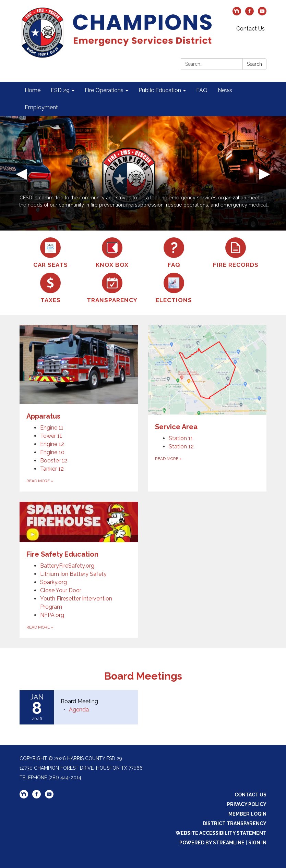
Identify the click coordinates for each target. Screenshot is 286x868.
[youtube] (262, 14)
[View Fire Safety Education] (79, 531)
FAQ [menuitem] (202, 90)
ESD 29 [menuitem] (60, 90)
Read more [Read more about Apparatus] (40, 481)
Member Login (247, 814)
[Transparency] (112, 288)
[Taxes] (50, 288)
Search (254, 64)
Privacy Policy (247, 804)
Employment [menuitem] (41, 107)
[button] (21, 173)
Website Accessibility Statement (221, 833)
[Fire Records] (236, 253)
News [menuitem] (225, 90)
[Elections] (174, 288)
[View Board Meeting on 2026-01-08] (96, 702)
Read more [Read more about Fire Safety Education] (40, 627)
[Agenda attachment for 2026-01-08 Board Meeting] (79, 710)
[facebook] (249, 14)
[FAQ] (174, 253)
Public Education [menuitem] (160, 90)
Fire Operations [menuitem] (104, 90)
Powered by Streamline (212, 843)
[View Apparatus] (79, 373)
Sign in (257, 843)
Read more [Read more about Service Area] (168, 459)
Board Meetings (143, 676)
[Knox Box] (112, 253)
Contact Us (251, 29)
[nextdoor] (237, 14)
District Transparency (235, 823)
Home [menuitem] (33, 90)
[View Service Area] (207, 379)
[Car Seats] (50, 253)
